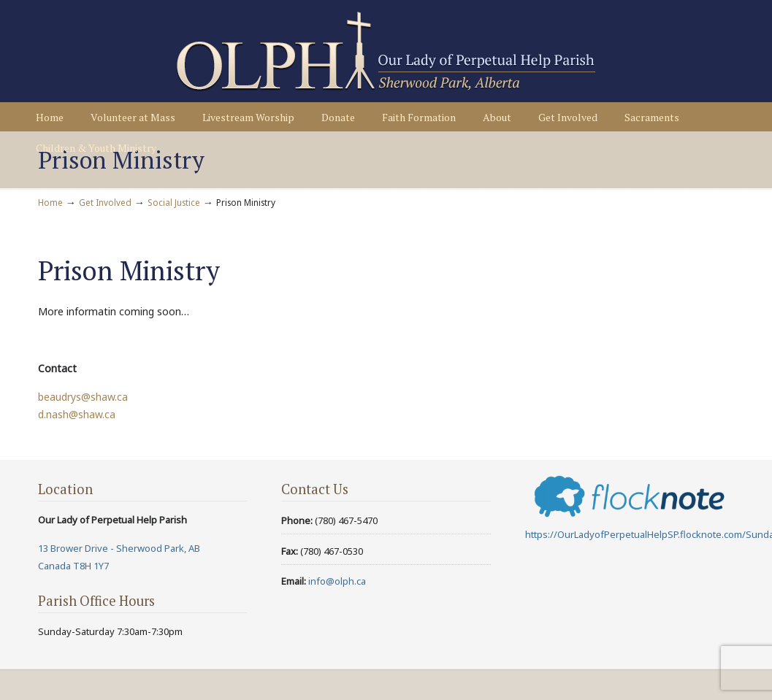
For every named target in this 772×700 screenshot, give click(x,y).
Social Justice (174, 202)
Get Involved (105, 202)
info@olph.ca (337, 581)
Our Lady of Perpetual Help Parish (386, 52)
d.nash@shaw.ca (77, 414)
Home (50, 202)
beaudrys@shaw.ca (83, 397)
